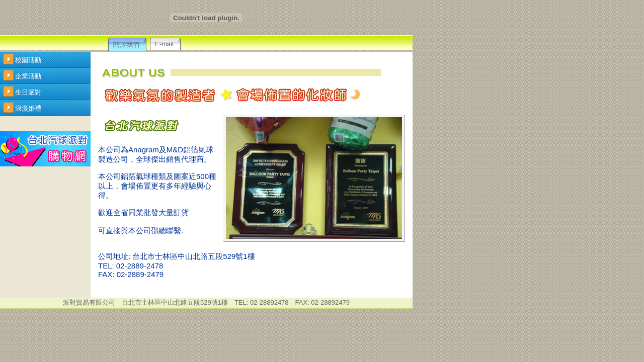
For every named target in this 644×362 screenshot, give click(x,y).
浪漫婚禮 (28, 108)
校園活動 (28, 60)
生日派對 (28, 92)
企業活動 (28, 76)
